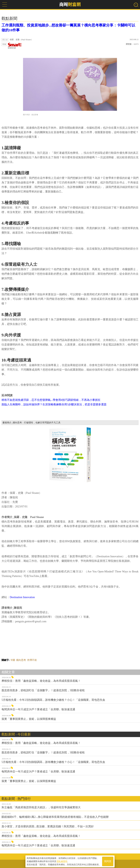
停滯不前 (32, 660)
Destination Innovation (22, 597)
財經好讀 (15, 46)
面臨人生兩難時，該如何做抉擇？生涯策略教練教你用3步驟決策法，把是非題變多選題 (54, 404)
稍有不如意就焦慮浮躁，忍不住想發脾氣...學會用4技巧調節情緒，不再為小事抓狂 (51, 400)
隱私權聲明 (62, 861)
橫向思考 (21, 660)
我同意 (108, 861)
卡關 (13, 660)
